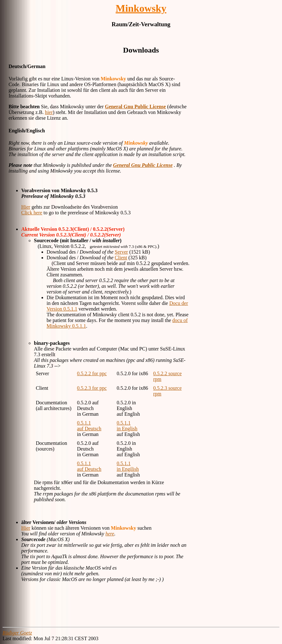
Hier (26, 207)
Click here (32, 213)
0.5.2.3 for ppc (92, 388)
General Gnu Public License (135, 107)
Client (121, 258)
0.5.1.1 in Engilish (128, 466)
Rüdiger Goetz (17, 633)
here (110, 534)
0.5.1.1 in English (127, 426)
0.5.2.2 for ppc (92, 373)
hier (49, 112)
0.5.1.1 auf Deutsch (89, 426)
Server (121, 252)
